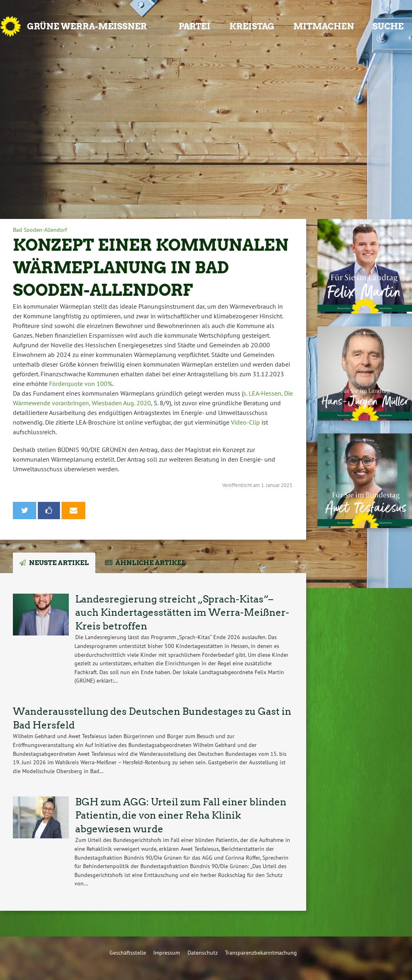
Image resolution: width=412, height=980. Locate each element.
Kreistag (252, 26)
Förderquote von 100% (81, 384)
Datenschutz (203, 952)
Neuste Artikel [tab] (59, 563)
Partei (195, 26)
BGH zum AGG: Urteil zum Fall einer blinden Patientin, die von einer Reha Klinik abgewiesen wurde (181, 815)
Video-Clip (245, 422)
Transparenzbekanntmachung (261, 952)
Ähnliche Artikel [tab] (151, 563)
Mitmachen (324, 26)
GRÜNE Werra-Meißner (87, 26)
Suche (388, 26)
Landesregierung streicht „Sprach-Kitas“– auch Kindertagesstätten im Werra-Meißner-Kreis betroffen (182, 613)
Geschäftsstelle (128, 952)
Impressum (167, 952)
